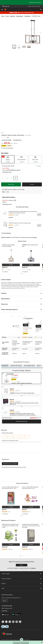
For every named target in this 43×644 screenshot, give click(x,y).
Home (3, 16)
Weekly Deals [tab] (5, 365)
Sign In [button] (22, 565)
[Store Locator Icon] (3, 6)
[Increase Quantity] (12, 178)
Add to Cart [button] (11, 184)
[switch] (15, 326)
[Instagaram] (10, 622)
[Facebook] (3, 622)
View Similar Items (17, 140)
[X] (6, 622)
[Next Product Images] (41, 33)
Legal (21, 588)
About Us (21, 584)
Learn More (4, 611)
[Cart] (41, 10)
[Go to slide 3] (24, 47)
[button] (13, 166)
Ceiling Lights (19, 16)
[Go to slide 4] (29, 47)
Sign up (4, 601)
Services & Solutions (21, 579)
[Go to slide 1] (14, 47)
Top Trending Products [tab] (29, 365)
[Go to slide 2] (19, 47)
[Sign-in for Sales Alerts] (7, 148)
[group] (28, 334)
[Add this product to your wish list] (16, 178)
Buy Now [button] (32, 184)
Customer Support (21, 574)
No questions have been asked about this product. (14, 467)
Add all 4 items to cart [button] (22, 421)
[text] (11, 270)
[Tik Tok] (20, 622)
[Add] (39, 214)
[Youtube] (13, 622)
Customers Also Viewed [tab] (16, 365)
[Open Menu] (2, 10)
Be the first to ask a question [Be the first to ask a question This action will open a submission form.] (10, 464)
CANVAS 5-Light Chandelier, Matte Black (13, 135)
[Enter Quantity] (7, 178)
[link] (5, 138)
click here (35, 237)
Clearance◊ (4, 146)
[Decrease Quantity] (2, 178)
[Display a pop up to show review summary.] (18, 215)
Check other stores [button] (7, 172)
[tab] (8, 159)
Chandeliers (27, 16)
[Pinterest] (17, 622)
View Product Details (6, 140)
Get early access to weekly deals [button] (21, 643)
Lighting (12, 16)
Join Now (33, 568)
